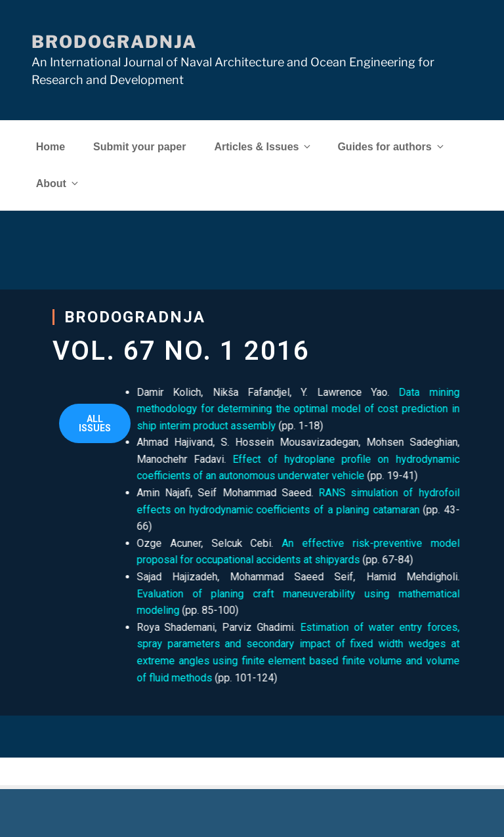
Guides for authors (391, 147)
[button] (95, 423)
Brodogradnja (114, 42)
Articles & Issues (263, 147)
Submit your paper (139, 147)
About (58, 183)
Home (51, 147)
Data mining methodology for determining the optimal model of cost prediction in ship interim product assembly (272, 409)
